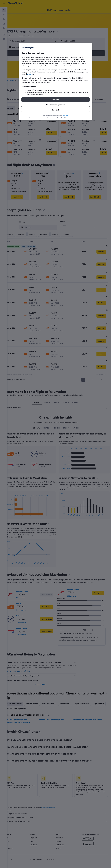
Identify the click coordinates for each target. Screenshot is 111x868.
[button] (55, 100)
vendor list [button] (30, 74)
